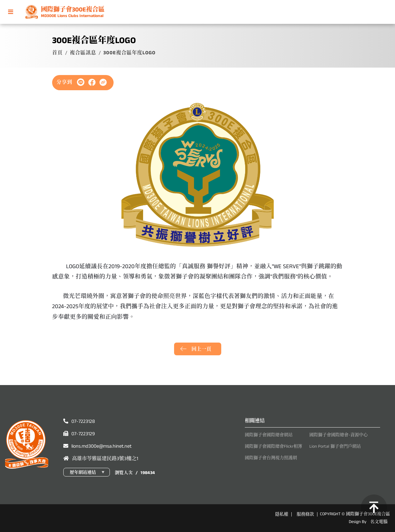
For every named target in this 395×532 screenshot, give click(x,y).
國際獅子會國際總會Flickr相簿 (274, 446)
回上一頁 (201, 349)
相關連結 (255, 421)
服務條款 (305, 514)
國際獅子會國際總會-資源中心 (339, 435)
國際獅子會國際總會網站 (269, 435)
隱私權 (282, 514)
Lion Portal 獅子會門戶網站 (335, 446)
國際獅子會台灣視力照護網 (271, 458)
